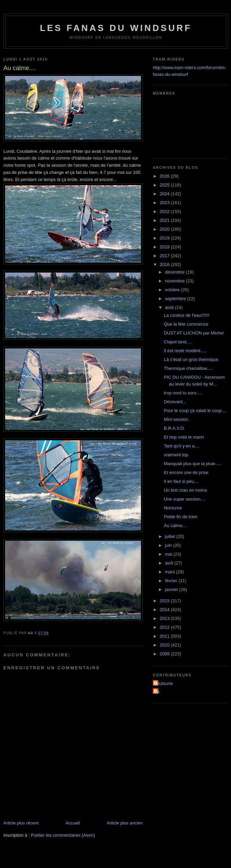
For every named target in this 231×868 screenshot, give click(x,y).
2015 (165, 601)
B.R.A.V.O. (174, 428)
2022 (165, 211)
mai (169, 554)
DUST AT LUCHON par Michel (194, 333)
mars (171, 572)
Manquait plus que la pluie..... (192, 464)
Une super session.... (184, 499)
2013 (165, 618)
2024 (165, 194)
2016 (165, 265)
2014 (165, 610)
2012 (165, 627)
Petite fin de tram (180, 517)
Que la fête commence (186, 324)
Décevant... (175, 402)
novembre (175, 281)
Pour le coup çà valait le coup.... (195, 411)
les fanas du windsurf (116, 28)
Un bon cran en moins (185, 490)
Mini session (176, 419)
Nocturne (173, 508)
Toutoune (164, 683)
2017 (165, 256)
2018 (165, 247)
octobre (173, 290)
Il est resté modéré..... (185, 351)
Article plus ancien (125, 823)
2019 (165, 238)
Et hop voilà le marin (184, 437)
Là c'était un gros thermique (191, 359)
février (172, 581)
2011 (165, 636)
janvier (172, 589)
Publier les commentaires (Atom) (63, 835)
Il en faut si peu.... (181, 481)
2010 (165, 645)
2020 (165, 229)
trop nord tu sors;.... (183, 393)
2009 (165, 654)
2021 (165, 220)
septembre (176, 299)
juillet (171, 536)
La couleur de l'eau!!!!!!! (187, 315)
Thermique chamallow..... (188, 368)
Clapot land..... (178, 342)
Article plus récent (21, 823)
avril (170, 563)
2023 (165, 203)
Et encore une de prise (186, 472)
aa (157, 692)
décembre (175, 272)
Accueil (73, 823)
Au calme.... (175, 526)
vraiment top (176, 455)
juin (169, 545)
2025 (165, 185)
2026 (165, 176)
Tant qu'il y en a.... (181, 446)
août (170, 307)
